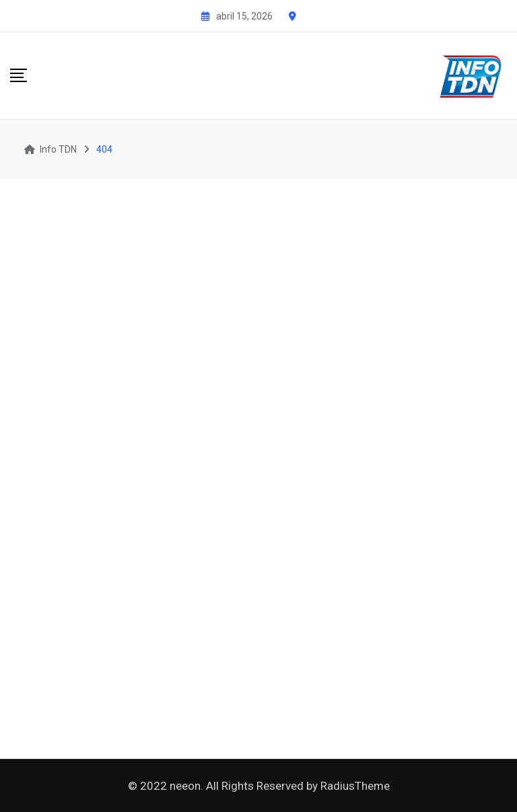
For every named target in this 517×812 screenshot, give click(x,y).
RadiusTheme (355, 786)
